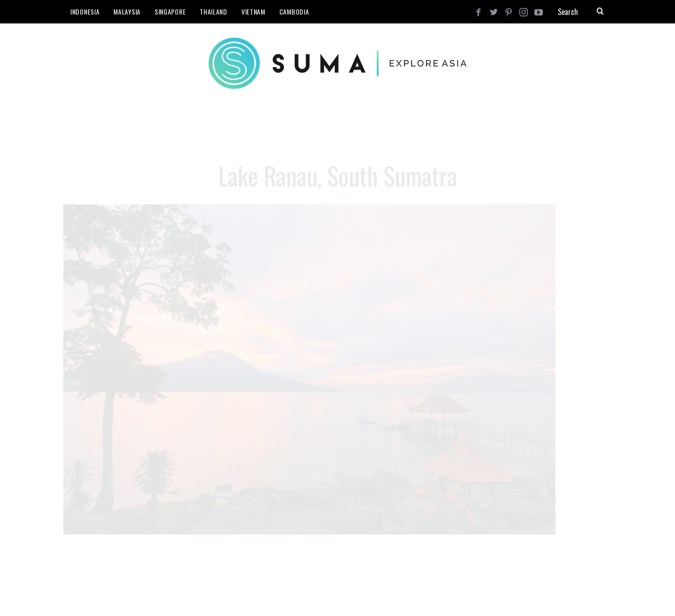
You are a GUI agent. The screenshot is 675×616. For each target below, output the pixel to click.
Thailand (214, 11)
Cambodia (294, 11)
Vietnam (253, 11)
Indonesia (85, 11)
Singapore (170, 11)
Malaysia (127, 11)
